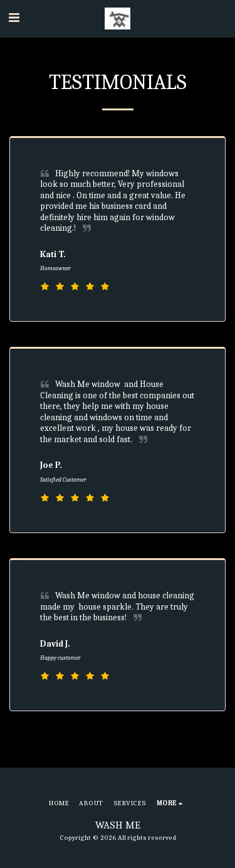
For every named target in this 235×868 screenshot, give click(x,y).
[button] (14, 18)
